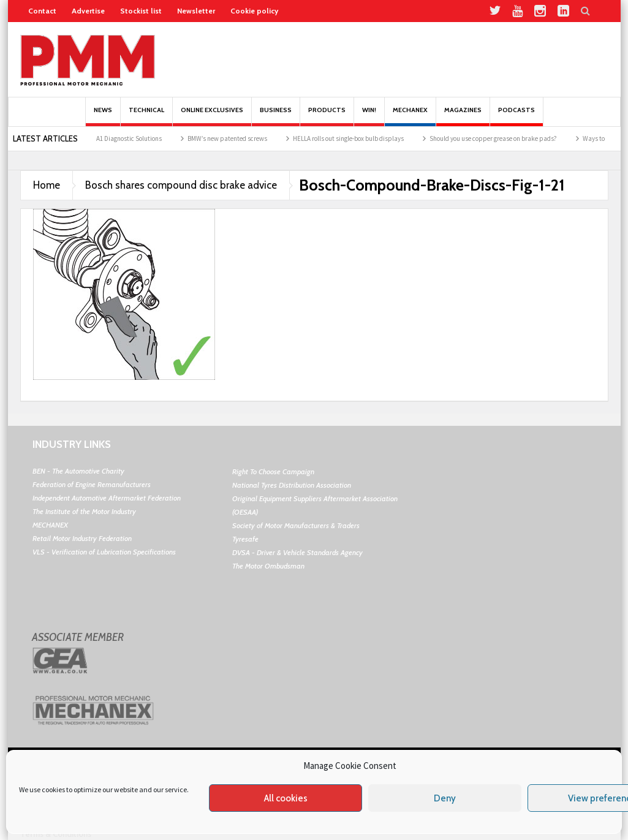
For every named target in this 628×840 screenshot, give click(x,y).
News (103, 116)
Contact (42, 11)
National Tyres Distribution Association (292, 485)
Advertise (88, 11)
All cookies (286, 798)
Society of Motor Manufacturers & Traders (296, 525)
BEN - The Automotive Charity (78, 471)
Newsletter (196, 11)
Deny (445, 798)
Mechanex (410, 116)
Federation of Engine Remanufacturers (92, 484)
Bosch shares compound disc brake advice (181, 185)
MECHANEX (50, 525)
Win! (369, 116)
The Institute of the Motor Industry (84, 511)
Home (47, 185)
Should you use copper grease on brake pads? (501, 138)
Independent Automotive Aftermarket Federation (107, 498)
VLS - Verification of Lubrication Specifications (104, 552)
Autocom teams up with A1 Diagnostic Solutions (102, 138)
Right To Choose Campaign (273, 471)
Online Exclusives (212, 116)
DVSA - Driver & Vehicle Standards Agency (297, 552)
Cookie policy (254, 11)
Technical (146, 116)
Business (276, 116)
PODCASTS (516, 116)
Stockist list (141, 11)
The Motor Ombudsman (268, 566)
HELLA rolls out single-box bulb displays (356, 138)
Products (327, 116)
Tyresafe (245, 539)
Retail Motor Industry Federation (82, 538)
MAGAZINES (463, 116)
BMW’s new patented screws (235, 138)
